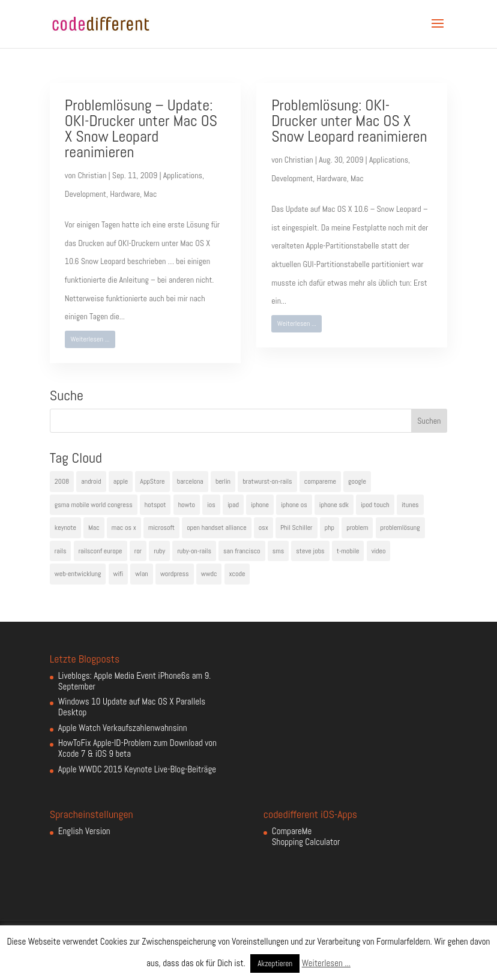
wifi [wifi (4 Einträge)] (119, 574)
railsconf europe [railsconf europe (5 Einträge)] (101, 551)
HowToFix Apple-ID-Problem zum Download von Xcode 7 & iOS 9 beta (137, 748)
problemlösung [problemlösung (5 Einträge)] (400, 528)
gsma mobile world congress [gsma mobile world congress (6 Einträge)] (94, 505)
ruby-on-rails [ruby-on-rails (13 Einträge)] (194, 551)
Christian (92, 175)
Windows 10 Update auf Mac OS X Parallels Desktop (132, 707)
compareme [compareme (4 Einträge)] (320, 481)
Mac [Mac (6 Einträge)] (94, 528)
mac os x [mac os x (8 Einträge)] (124, 528)
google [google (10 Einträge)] (357, 481)
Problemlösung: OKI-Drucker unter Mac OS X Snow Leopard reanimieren (349, 121)
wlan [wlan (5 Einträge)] (141, 574)
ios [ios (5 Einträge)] (211, 505)
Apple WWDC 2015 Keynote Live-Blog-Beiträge (137, 769)
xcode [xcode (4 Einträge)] (237, 574)
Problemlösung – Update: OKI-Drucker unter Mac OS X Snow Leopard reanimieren (141, 129)
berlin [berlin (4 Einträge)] (223, 481)
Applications (183, 175)
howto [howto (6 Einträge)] (187, 505)
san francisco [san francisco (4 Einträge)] (242, 551)
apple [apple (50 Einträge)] (121, 481)
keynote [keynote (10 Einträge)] (65, 528)
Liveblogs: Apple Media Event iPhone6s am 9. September (134, 681)
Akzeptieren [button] (275, 963)
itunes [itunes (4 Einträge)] (410, 505)
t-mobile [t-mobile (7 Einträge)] (348, 551)
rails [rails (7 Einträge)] (61, 551)
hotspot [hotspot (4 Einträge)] (155, 505)
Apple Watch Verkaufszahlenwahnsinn (123, 728)
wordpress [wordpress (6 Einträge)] (175, 574)
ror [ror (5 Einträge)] (138, 551)
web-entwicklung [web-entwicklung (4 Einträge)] (78, 574)
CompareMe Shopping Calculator (306, 836)
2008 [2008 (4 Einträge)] (62, 481)
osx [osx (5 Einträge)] (264, 528)
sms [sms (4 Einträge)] (279, 551)
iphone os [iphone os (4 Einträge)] (294, 505)
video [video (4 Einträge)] (379, 551)
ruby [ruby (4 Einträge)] (159, 551)
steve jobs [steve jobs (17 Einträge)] (310, 551)
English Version (84, 831)
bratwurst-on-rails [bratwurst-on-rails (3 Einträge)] (267, 481)
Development (86, 194)
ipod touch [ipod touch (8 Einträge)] (375, 505)
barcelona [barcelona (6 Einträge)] (190, 481)
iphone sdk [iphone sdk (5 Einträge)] (334, 505)
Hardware (125, 194)
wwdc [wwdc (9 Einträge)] (209, 574)
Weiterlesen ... (90, 339)
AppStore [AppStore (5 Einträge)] (152, 481)
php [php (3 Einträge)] (330, 528)
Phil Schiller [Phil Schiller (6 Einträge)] (297, 528)
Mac (151, 194)
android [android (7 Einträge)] (91, 481)
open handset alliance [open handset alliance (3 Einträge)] (216, 528)
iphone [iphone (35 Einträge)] (260, 505)
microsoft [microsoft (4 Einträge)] (161, 528)
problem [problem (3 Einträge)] (357, 528)
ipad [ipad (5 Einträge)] (233, 505)
